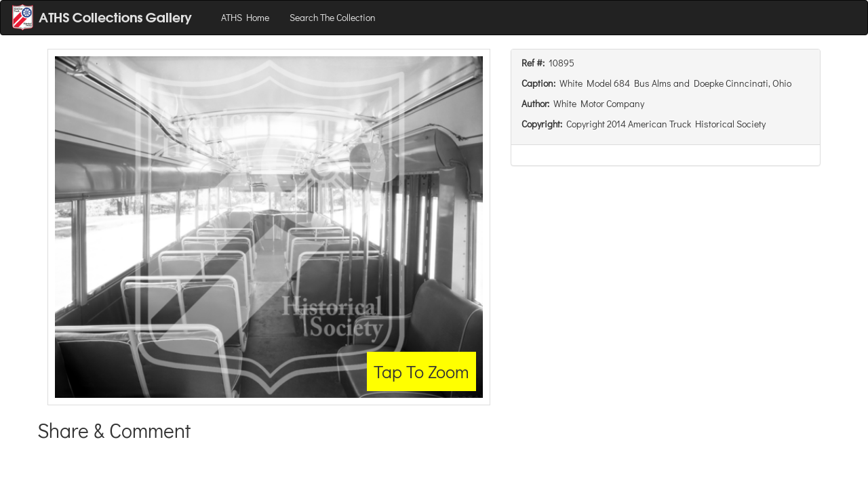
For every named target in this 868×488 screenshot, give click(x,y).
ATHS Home (245, 17)
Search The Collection (333, 17)
